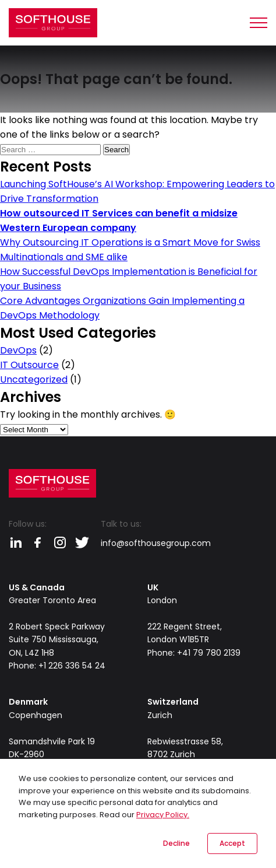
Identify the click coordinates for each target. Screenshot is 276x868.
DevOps (18, 350)
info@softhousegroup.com (156, 543)
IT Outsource (29, 365)
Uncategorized (34, 379)
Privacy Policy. (163, 815)
